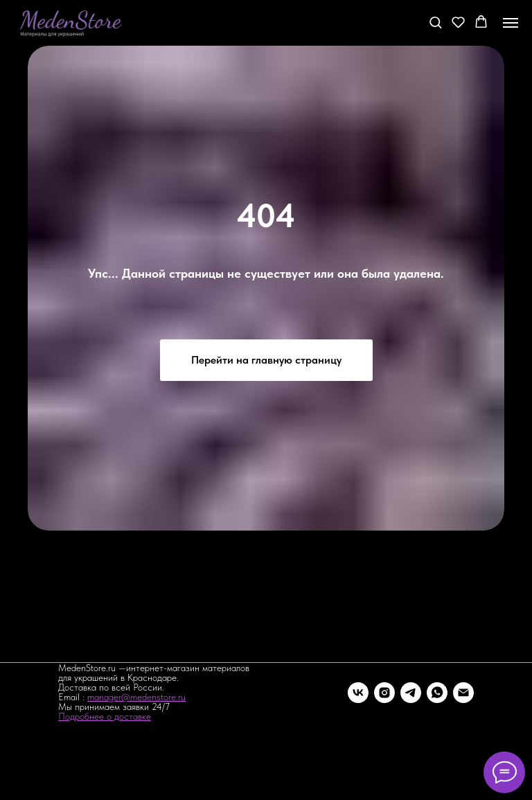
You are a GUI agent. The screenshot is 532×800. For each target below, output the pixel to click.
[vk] (358, 693)
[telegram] (411, 693)
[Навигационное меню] (511, 23)
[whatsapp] (437, 693)
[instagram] (384, 693)
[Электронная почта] (463, 693)
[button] (435, 22)
